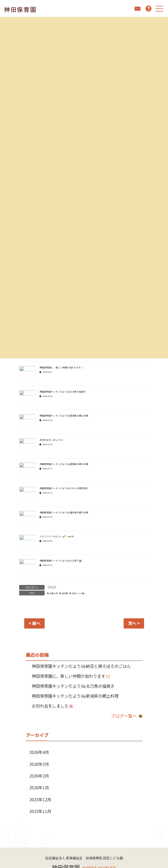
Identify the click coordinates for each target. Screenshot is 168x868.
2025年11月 (40, 811)
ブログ (52, 587)
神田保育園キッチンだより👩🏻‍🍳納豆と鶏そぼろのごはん (81, 666)
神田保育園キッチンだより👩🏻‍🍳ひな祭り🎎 (61, 561)
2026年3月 (39, 764)
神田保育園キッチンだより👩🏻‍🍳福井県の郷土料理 (64, 512)
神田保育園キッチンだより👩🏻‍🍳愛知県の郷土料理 (64, 464)
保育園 (65, 593)
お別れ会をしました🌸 (51, 440)
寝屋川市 (54, 593)
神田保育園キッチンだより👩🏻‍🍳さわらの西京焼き (64, 488)
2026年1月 (39, 787)
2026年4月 (39, 752)
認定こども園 (78, 593)
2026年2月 (39, 776)
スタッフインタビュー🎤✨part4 (57, 536)
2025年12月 (40, 799)
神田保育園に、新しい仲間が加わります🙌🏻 (62, 368)
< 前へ (34, 623)
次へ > (134, 623)
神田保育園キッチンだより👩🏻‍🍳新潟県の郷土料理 (64, 416)
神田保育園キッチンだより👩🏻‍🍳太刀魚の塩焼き (63, 392)
